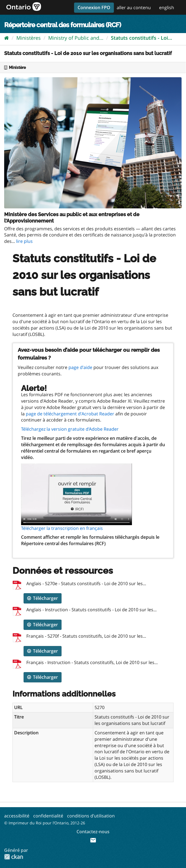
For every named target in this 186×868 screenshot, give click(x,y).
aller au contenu (134, 8)
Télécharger (43, 598)
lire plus (24, 241)
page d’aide (80, 367)
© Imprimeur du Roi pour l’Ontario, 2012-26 (45, 823)
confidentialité (48, 816)
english (167, 8)
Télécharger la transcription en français (62, 528)
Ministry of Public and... (76, 38)
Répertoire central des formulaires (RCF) (63, 25)
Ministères (29, 38)
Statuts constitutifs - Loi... (142, 38)
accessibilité (17, 816)
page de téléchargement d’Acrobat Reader (70, 414)
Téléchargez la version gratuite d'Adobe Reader (70, 429)
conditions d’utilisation (91, 816)
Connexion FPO (94, 8)
